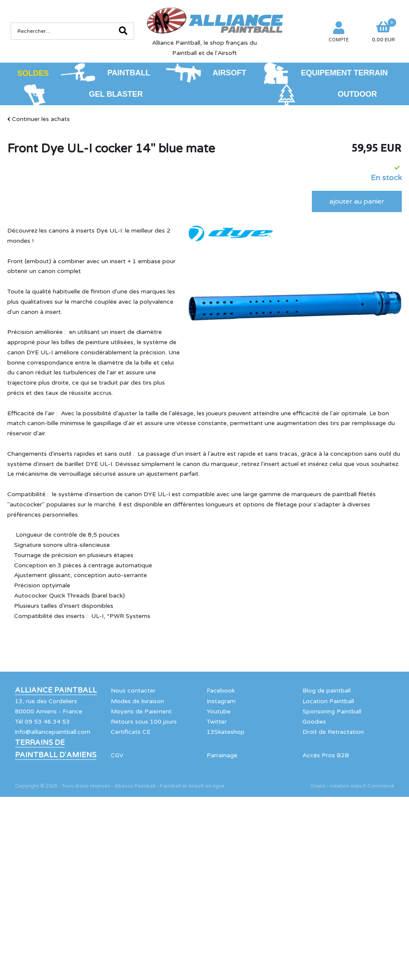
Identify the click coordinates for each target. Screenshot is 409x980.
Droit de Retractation (333, 732)
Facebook (221, 691)
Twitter (217, 722)
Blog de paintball (327, 691)
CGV (117, 755)
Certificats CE (131, 732)
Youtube (219, 711)
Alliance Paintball (56, 690)
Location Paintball (328, 701)
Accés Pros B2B (326, 755)
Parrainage (222, 755)
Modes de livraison (137, 701)
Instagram (221, 701)
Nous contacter (133, 691)
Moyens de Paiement (141, 711)
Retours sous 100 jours (144, 722)
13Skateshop (226, 732)
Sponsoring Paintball (332, 711)
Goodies (314, 722)
